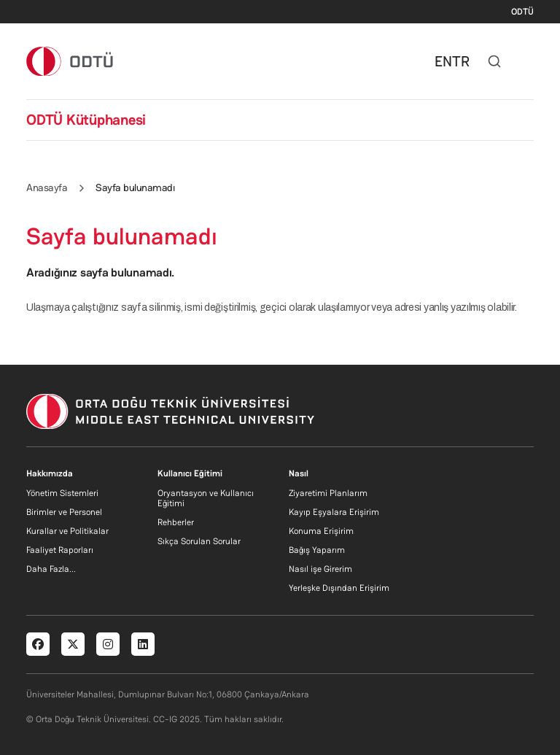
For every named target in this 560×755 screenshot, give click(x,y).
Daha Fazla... (51, 569)
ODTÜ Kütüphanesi (86, 120)
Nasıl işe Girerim (320, 569)
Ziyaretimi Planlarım (328, 493)
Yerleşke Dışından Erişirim (339, 588)
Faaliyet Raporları (60, 550)
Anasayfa (47, 187)
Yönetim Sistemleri (62, 493)
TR (461, 61)
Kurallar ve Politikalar (67, 531)
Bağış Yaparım (317, 550)
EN (443, 61)
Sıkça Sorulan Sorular (199, 541)
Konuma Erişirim (321, 531)
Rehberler (176, 522)
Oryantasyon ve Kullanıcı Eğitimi (206, 498)
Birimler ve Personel (64, 512)
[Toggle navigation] (526, 61)
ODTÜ (522, 12)
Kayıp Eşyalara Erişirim (334, 512)
